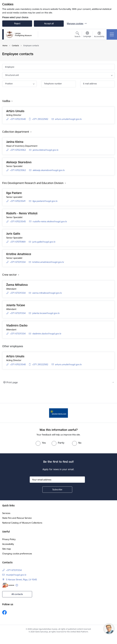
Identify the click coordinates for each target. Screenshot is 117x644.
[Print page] (59, 382)
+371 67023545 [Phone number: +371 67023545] (18, 221)
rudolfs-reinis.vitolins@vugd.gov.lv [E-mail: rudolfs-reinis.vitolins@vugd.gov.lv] (50, 221)
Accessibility (8, 544)
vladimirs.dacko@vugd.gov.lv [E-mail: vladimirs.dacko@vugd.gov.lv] (47, 334)
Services (6, 513)
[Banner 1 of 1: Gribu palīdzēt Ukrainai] (59, 413)
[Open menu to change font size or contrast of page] (99, 35)
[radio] (41, 443)
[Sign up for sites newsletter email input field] (57, 480)
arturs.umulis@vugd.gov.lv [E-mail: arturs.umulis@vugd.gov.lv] (68, 119)
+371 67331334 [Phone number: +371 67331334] (18, 262)
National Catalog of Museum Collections (22, 523)
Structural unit (12, 75)
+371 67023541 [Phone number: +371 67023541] (18, 201)
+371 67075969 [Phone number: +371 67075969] (18, 242)
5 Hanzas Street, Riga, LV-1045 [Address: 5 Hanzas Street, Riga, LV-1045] (21, 580)
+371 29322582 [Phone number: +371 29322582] (40, 119)
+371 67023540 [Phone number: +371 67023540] (18, 119)
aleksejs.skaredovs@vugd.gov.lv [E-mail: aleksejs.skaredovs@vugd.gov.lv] (49, 170)
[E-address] (8, 585)
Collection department (16, 132)
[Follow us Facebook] (4, 612)
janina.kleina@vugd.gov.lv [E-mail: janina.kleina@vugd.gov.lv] (46, 150)
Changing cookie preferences (17, 554)
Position (9, 84)
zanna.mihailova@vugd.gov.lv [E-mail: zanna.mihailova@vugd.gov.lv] (47, 293)
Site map (7, 549)
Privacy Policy (9, 539)
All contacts (17, 594)
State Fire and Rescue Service (17, 518)
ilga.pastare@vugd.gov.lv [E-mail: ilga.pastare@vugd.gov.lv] (45, 201)
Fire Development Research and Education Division (33, 183)
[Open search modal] (77, 35)
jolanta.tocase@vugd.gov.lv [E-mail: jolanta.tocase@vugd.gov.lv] (46, 313)
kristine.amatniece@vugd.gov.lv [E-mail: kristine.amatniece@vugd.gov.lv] (48, 262)
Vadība (6, 101)
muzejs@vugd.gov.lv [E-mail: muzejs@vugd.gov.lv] (16, 575)
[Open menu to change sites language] (87, 35)
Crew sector (9, 275)
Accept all (49, 23)
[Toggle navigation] (112, 34)
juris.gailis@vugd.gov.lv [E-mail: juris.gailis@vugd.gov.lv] (44, 242)
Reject (17, 23)
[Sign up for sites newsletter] (57, 490)
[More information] (17, 585)
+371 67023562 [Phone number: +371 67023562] (18, 150)
